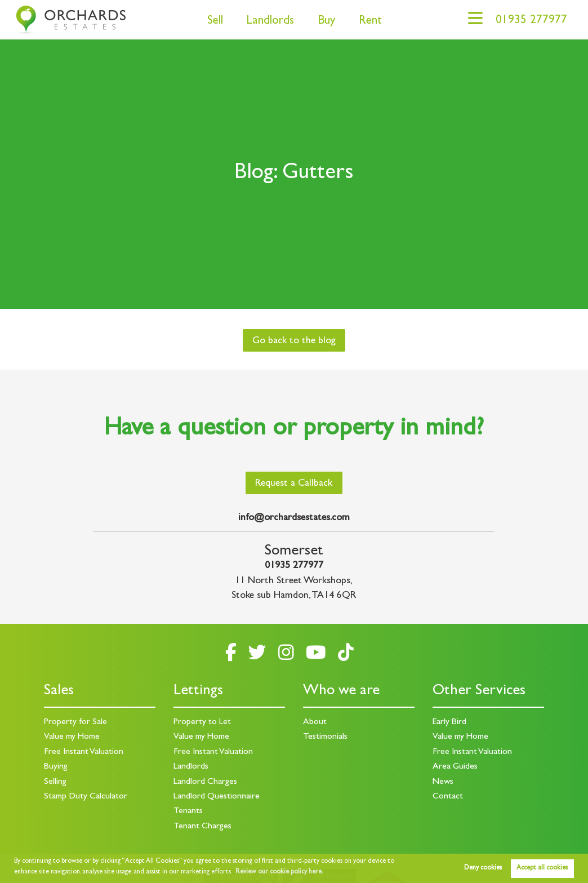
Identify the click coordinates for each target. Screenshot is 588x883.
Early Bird (449, 722)
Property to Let (202, 722)
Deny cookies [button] (483, 868)
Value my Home (72, 737)
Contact (448, 797)
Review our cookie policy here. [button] (279, 872)
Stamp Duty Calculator (86, 797)
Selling (55, 782)
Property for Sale (75, 722)
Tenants (188, 811)
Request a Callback (294, 484)
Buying (56, 767)
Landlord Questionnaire (217, 797)
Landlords (270, 22)
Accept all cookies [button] (542, 868)
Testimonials (325, 737)
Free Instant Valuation (84, 752)
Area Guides (455, 767)
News (443, 782)
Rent (370, 22)
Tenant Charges (202, 827)
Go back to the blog (294, 341)
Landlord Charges (205, 782)
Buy (326, 22)
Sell (215, 22)
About (315, 722)
